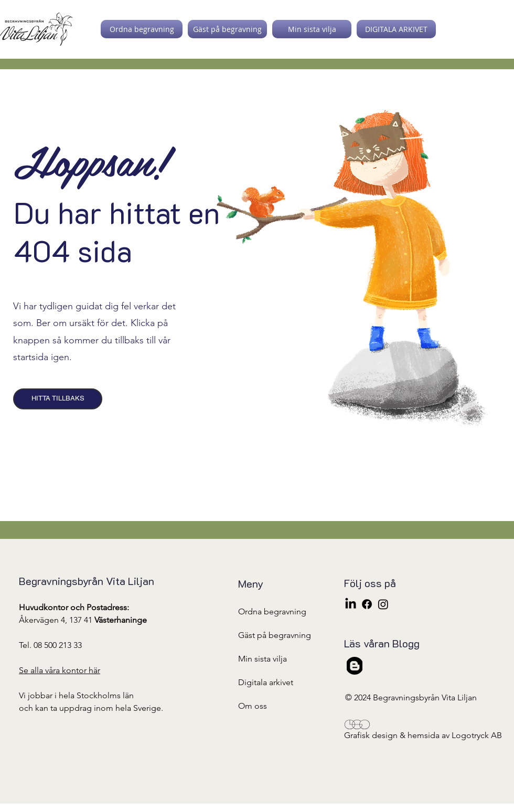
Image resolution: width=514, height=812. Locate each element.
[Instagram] (383, 604)
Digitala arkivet (266, 682)
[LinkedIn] (351, 604)
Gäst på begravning (275, 635)
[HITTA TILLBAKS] (58, 399)
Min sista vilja (263, 659)
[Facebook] (367, 604)
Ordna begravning (272, 611)
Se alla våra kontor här (60, 670)
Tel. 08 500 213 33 (50, 645)
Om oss (253, 706)
